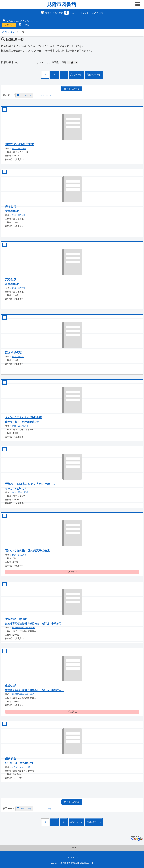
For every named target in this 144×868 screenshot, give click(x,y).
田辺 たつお (18, 357)
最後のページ (94, 75)
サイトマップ (72, 857)
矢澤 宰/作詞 (18, 215)
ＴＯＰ (73, 848)
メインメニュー (9, 32)
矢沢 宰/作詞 (18, 288)
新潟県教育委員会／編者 (23, 628)
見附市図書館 (61, 4)
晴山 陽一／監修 (20, 492)
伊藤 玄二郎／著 (20, 426)
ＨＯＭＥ (85, 13)
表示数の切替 (59, 62)
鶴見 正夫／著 (19, 555)
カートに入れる (72, 89)
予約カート (28, 25)
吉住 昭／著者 (19, 149)
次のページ (76, 75)
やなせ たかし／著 (21, 767)
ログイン (9, 25)
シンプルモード (45, 95)
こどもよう (97, 13)
